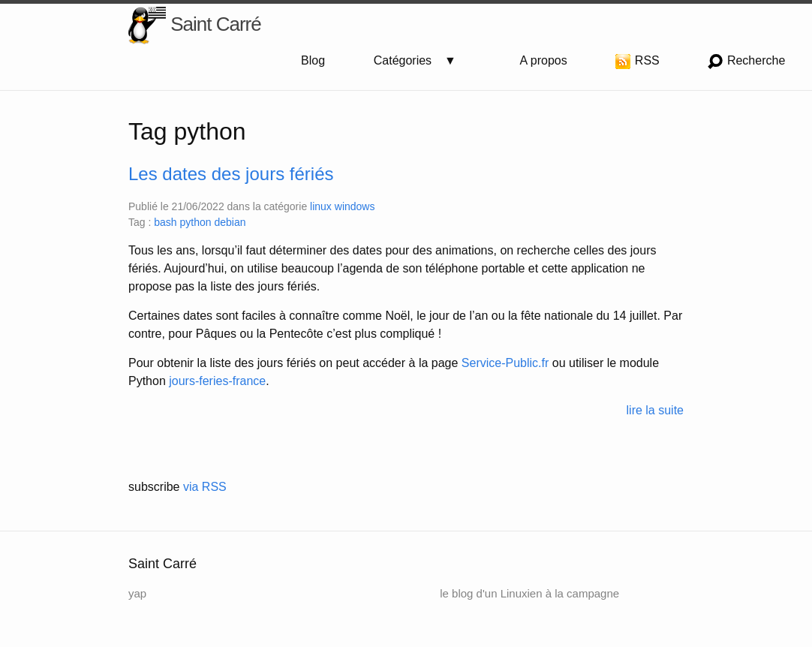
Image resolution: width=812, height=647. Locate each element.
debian (230, 222)
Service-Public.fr (505, 363)
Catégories (409, 60)
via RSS (205, 487)
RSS (637, 62)
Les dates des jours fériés (231, 174)
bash (167, 222)
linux (322, 206)
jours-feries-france (217, 381)
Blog (313, 60)
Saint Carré (195, 26)
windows (355, 206)
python (197, 222)
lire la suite (655, 410)
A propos (544, 60)
